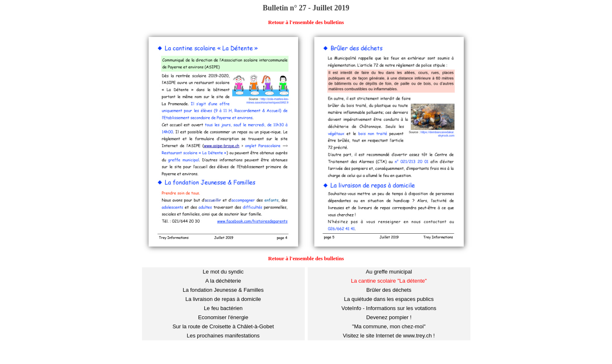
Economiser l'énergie (223, 317)
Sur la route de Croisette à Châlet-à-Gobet (223, 326)
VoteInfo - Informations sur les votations (389, 308)
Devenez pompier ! (389, 317)
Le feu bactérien (223, 308)
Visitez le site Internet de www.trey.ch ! (389, 336)
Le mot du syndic (223, 272)
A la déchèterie (223, 281)
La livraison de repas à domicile (223, 299)
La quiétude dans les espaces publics (389, 299)
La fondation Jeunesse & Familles (223, 290)
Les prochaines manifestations (223, 336)
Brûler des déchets (389, 290)
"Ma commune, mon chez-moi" (389, 326)
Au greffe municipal (389, 272)
